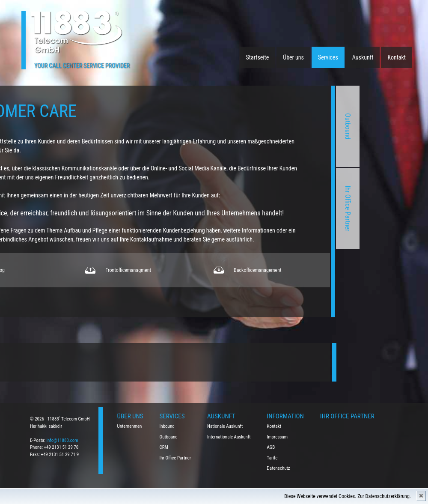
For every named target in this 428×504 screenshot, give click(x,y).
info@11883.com (62, 440)
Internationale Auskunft (229, 437)
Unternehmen (130, 426)
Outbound (284, 126)
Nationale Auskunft (225, 426)
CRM (164, 447)
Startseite (258, 57)
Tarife (272, 458)
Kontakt (397, 57)
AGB (271, 447)
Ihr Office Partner (284, 209)
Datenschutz (279, 468)
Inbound (167, 426)
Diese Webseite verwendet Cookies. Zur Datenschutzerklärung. (348, 496)
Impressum (278, 437)
